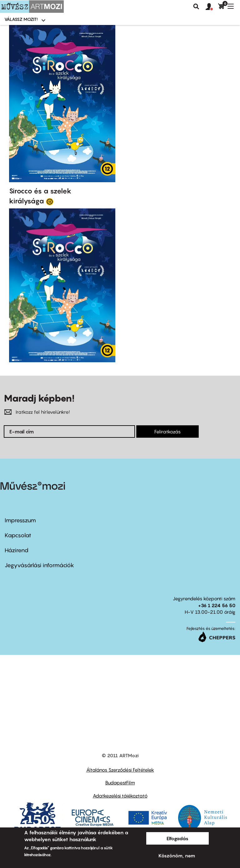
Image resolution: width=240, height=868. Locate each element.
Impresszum (20, 520)
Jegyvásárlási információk (39, 565)
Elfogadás (177, 838)
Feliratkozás (167, 432)
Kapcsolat (18, 535)
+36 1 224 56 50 (217, 605)
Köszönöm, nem (177, 856)
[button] (212, 7)
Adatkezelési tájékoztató (120, 796)
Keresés (196, 7)
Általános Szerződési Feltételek (120, 770)
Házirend (17, 550)
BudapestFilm (120, 783)
